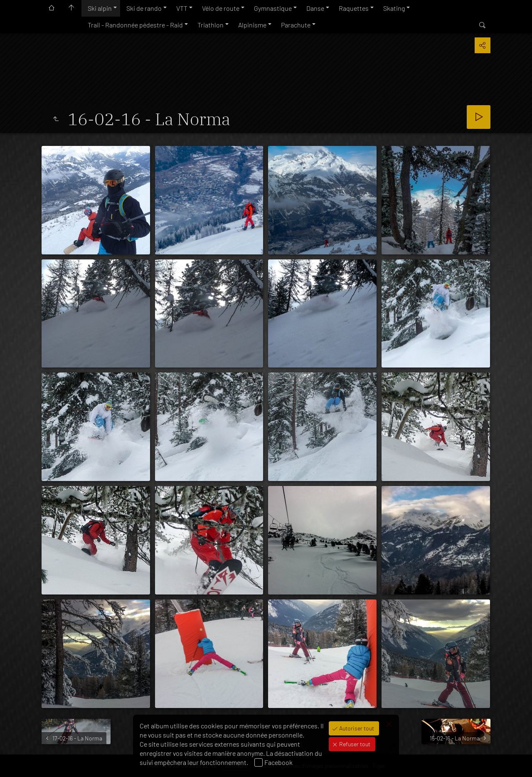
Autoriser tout (356, 728)
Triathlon (211, 25)
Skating (394, 8)
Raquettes (354, 8)
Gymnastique (273, 8)
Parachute (296, 25)
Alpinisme (252, 25)
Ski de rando (144, 8)
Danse (315, 8)
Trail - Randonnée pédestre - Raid (135, 25)
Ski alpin (100, 8)
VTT (182, 8)
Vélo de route (221, 8)
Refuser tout (354, 744)
